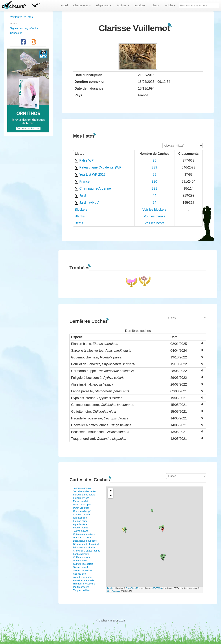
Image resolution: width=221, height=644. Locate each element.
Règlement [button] (104, 5)
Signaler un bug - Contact (25, 28)
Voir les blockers (154, 210)
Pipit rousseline (81, 587)
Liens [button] (156, 5)
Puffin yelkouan (81, 508)
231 (154, 188)
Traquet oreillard (82, 590)
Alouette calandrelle (84, 580)
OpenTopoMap (114, 591)
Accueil (64, 5)
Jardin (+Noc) (89, 203)
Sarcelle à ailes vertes (85, 491)
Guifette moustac (82, 557)
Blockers (81, 210)
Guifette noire (80, 561)
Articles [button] (170, 5)
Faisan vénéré (81, 501)
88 (154, 175)
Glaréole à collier (82, 537)
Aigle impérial (80, 524)
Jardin (84, 195)
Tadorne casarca (82, 488)
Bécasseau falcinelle (84, 547)
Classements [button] (82, 5)
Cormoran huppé (82, 511)
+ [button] (111, 491)
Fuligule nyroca (81, 498)
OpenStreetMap (133, 588)
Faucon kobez (81, 528)
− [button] (111, 496)
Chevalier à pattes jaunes (87, 551)
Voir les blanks (154, 216)
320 (154, 182)
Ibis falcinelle (80, 518)
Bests (79, 223)
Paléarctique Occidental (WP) (101, 167)
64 (154, 203)
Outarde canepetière (84, 534)
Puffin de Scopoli (82, 505)
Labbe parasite (81, 554)
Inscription (140, 5)
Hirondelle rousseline (84, 584)
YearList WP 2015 (92, 175)
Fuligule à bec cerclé (84, 495)
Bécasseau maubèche (85, 541)
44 (154, 195)
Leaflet (110, 588)
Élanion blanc (80, 521)
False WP (86, 160)
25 (154, 160)
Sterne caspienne (82, 570)
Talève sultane (81, 531)
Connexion (16, 33)
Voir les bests (154, 223)
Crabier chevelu (81, 514)
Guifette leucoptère (83, 564)
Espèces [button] (123, 5)
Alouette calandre (82, 577)
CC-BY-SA (157, 588)
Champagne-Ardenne (95, 188)
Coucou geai (80, 574)
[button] (36, 5)
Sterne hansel (80, 567)
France (84, 182)
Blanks (80, 216)
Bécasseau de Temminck (86, 544)
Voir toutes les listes (21, 17)
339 (154, 167)
